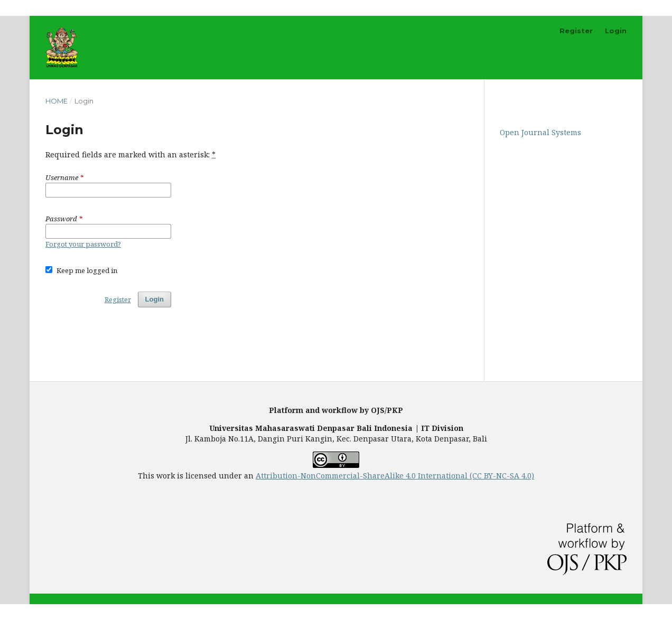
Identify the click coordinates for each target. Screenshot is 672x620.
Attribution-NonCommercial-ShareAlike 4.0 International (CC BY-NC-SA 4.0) (395, 476)
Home (57, 101)
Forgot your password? (83, 244)
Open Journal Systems (540, 132)
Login (616, 31)
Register (576, 31)
